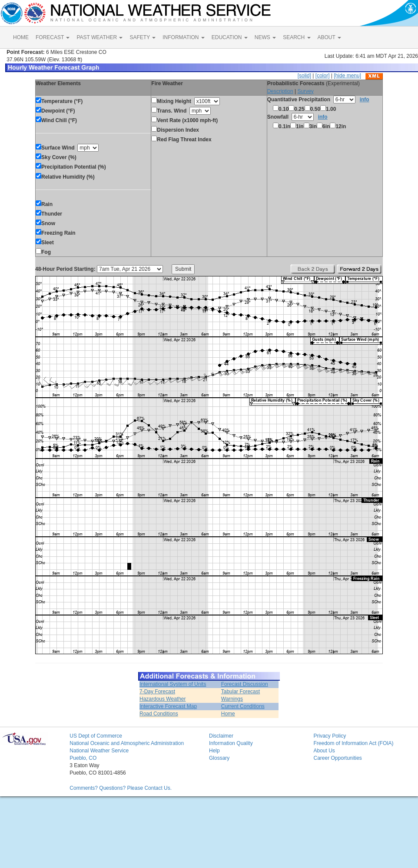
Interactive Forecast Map (168, 706)
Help (214, 751)
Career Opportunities (337, 758)
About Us (324, 751)
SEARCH (297, 37)
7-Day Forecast (157, 692)
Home (228, 714)
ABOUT (329, 37)
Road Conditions (159, 714)
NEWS (265, 37)
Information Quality (231, 743)
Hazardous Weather (163, 699)
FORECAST (53, 37)
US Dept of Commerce (96, 736)
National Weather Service (99, 751)
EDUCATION (230, 37)
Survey (305, 91)
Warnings (232, 699)
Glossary (219, 758)
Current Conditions (243, 706)
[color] (323, 76)
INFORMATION (183, 37)
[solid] (304, 76)
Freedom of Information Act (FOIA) (353, 743)
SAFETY (143, 37)
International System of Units (173, 684)
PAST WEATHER (100, 37)
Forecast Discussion (245, 684)
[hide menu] (347, 76)
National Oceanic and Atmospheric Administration (127, 743)
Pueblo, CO (83, 758)
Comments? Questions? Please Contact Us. (121, 788)
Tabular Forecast (241, 692)
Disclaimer (221, 736)
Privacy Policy (330, 736)
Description (280, 91)
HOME (21, 37)
